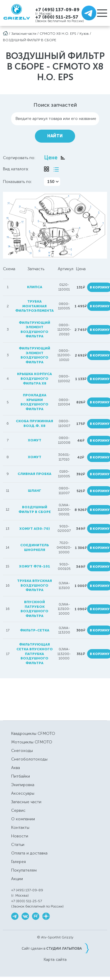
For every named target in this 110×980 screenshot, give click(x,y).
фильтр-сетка (35, 630)
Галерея (18, 862)
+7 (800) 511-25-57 (57, 17)
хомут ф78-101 (35, 566)
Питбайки (21, 776)
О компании (23, 819)
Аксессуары (23, 793)
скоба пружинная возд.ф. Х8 (34, 423)
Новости (20, 836)
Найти (55, 136)
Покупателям (24, 870)
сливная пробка (34, 474)
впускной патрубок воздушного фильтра (34, 609)
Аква (16, 768)
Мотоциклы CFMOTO (32, 742)
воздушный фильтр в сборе (35, 509)
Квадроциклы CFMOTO (33, 734)
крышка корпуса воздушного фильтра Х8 (34, 378)
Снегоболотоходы (29, 759)
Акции (17, 879)
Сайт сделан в (55, 948)
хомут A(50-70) (35, 529)
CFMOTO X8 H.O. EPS (58, 34)
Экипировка (23, 785)
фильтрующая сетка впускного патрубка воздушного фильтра (35, 654)
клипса (35, 287)
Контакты (20, 828)
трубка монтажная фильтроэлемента (34, 306)
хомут (35, 440)
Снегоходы (22, 751)
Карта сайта (55, 960)
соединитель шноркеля (35, 547)
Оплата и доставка (29, 853)
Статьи (18, 845)
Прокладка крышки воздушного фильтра (34, 402)
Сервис (18, 810)
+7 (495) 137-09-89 (57, 10)
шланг (34, 491)
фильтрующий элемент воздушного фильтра (34, 330)
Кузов (84, 34)
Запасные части (24, 34)
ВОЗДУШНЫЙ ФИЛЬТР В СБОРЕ (30, 40)
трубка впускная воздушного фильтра (34, 585)
